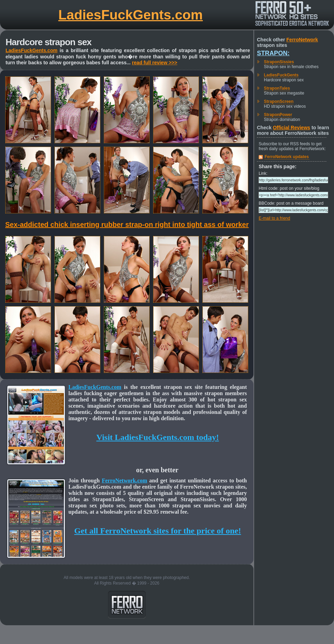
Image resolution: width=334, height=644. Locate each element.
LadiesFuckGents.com (131, 15)
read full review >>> (155, 63)
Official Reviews (291, 128)
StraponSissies (279, 62)
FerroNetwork (302, 40)
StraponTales (277, 88)
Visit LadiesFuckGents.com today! (157, 437)
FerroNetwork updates (287, 157)
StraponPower (278, 115)
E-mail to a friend (274, 218)
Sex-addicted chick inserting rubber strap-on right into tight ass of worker (127, 225)
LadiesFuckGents (281, 75)
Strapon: (273, 53)
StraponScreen (279, 101)
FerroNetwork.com (124, 480)
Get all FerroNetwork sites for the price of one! (158, 531)
